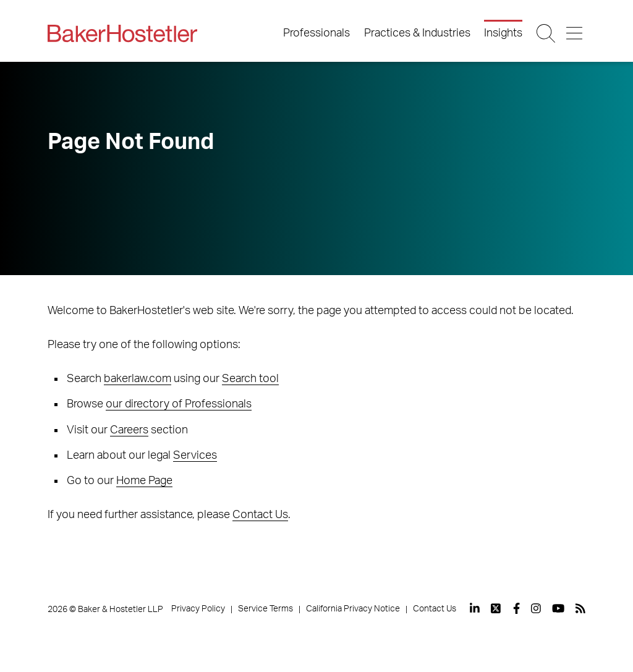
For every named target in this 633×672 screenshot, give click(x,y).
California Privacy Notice (353, 609)
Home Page (144, 481)
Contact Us (260, 515)
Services (195, 456)
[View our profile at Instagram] (536, 608)
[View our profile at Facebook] (516, 608)
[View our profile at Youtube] (558, 608)
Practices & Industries (417, 33)
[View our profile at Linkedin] (475, 608)
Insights (503, 33)
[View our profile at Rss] (580, 608)
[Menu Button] (575, 33)
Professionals (316, 33)
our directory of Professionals (179, 404)
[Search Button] (547, 33)
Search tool (250, 379)
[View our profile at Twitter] (496, 608)
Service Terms (266, 609)
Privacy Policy (198, 609)
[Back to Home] (122, 33)
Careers (129, 430)
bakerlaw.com (138, 379)
